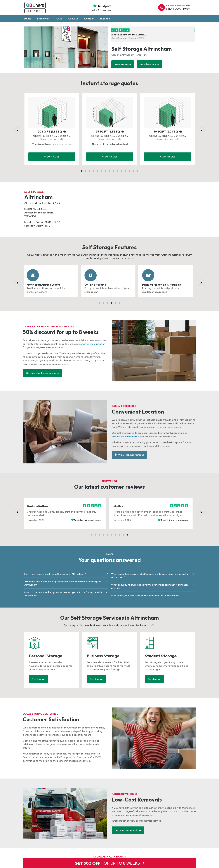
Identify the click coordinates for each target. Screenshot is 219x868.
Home (28, 18)
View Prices (123, 64)
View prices (52, 156)
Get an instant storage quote (42, 373)
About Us (73, 18)
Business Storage (103, 656)
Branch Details (149, 64)
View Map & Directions (129, 455)
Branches (44, 18)
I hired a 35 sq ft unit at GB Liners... (140, 34)
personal (177, 433)
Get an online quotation (92, 344)
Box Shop (105, 18)
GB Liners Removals (128, 830)
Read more (38, 679)
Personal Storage (46, 656)
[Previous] (18, 131)
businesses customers (125, 436)
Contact (89, 18)
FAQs (59, 18)
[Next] (201, 131)
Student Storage (161, 656)
